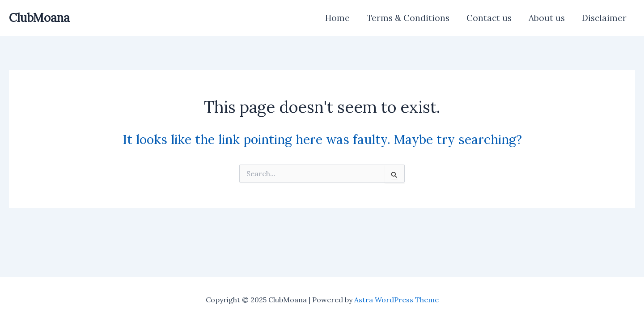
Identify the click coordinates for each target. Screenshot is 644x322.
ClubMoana (39, 18)
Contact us (489, 18)
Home (337, 18)
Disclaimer (604, 18)
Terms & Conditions (408, 18)
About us (547, 18)
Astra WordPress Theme (396, 300)
